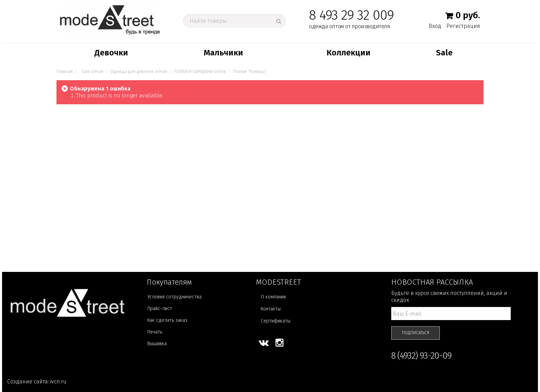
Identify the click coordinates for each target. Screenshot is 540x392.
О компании (273, 297)
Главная (65, 72)
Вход (435, 26)
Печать (155, 332)
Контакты (271, 309)
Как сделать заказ (167, 320)
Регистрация (463, 26)
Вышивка (157, 344)
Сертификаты (276, 321)
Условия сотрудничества (174, 297)
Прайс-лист (160, 309)
